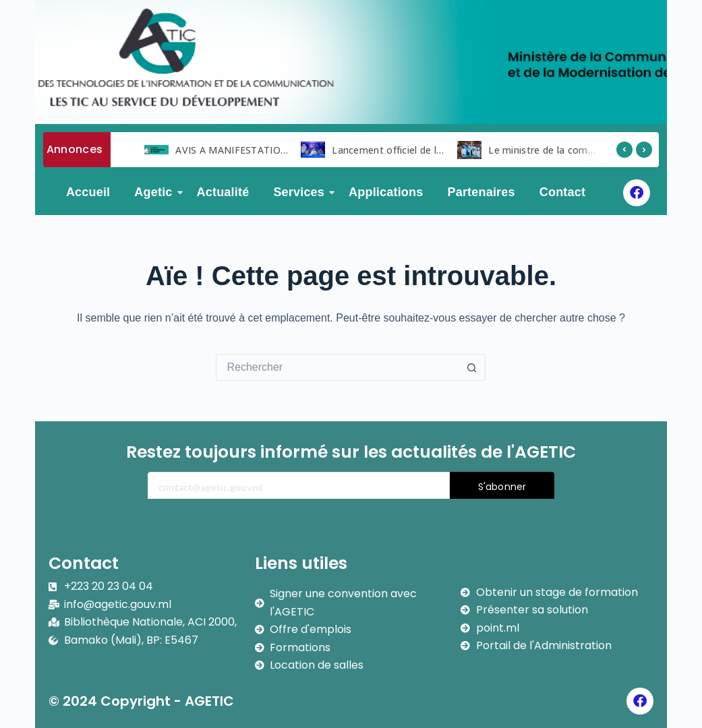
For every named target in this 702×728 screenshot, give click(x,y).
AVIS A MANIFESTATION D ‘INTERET (260, 150)
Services (301, 192)
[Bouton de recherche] (472, 367)
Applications (386, 192)
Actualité (223, 192)
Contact (562, 192)
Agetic (156, 192)
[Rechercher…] (337, 367)
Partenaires (481, 192)
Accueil (88, 192)
